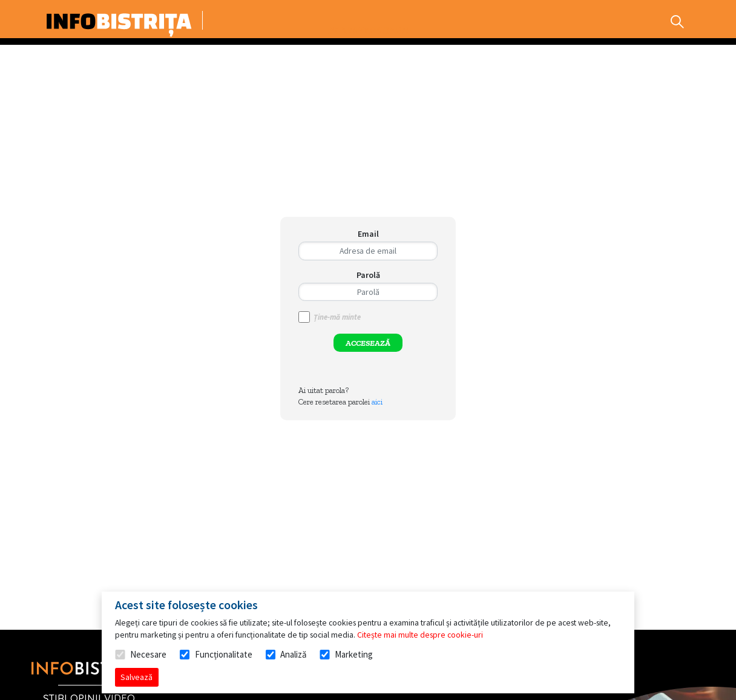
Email (368, 234)
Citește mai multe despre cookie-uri (420, 635)
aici (377, 402)
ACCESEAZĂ (368, 343)
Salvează (136, 677)
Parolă (368, 275)
